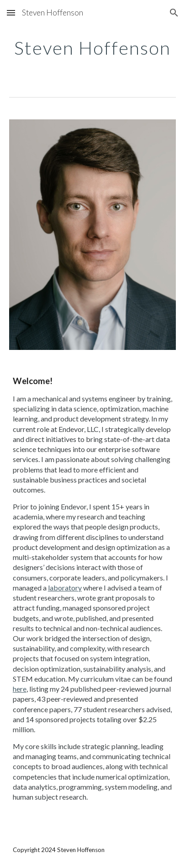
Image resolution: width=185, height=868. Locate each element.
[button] (11, 13)
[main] (92, 48)
